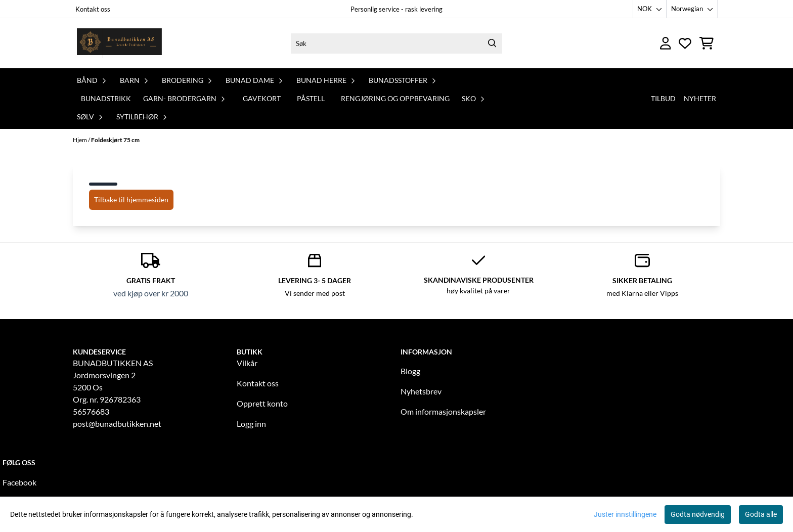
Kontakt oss (93, 9)
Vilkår (247, 363)
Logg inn (251, 424)
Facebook (19, 482)
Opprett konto (262, 403)
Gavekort (262, 98)
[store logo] (120, 43)
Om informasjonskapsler (443, 411)
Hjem (80, 140)
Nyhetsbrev (421, 391)
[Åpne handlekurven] (707, 43)
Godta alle (761, 514)
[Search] (492, 43)
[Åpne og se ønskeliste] (685, 43)
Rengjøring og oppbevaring (395, 98)
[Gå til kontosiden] (666, 43)
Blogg (410, 371)
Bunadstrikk (106, 98)
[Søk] (396, 43)
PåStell (311, 98)
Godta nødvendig (698, 514)
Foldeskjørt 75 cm (115, 140)
